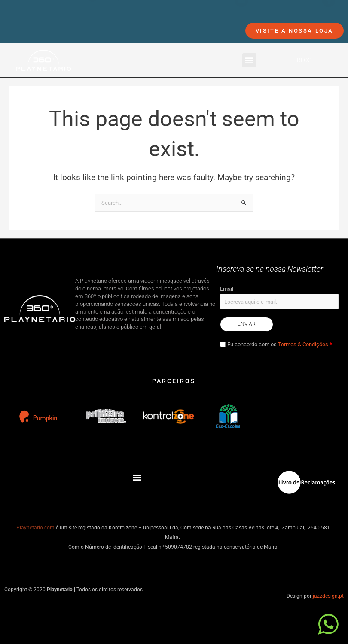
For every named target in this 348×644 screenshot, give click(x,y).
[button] (249, 60)
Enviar (247, 324)
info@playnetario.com (283, 13)
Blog (304, 60)
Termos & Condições (303, 344)
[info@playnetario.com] (241, 14)
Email (227, 289)
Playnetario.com (35, 528)
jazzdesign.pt (328, 596)
